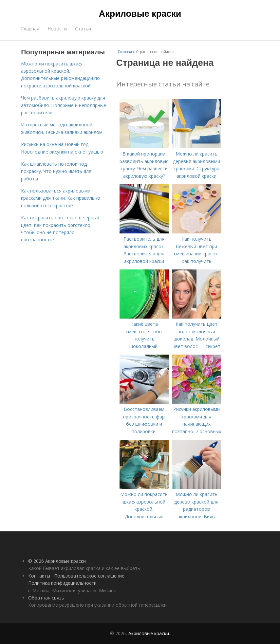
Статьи (83, 29)
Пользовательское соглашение (89, 576)
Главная (30, 29)
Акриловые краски (140, 14)
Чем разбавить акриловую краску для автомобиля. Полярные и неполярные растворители (64, 105)
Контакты (39, 576)
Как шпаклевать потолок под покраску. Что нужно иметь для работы (56, 171)
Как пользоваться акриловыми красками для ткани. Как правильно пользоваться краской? (61, 198)
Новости (57, 29)
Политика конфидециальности (62, 583)
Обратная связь (46, 598)
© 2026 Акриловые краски (57, 561)
